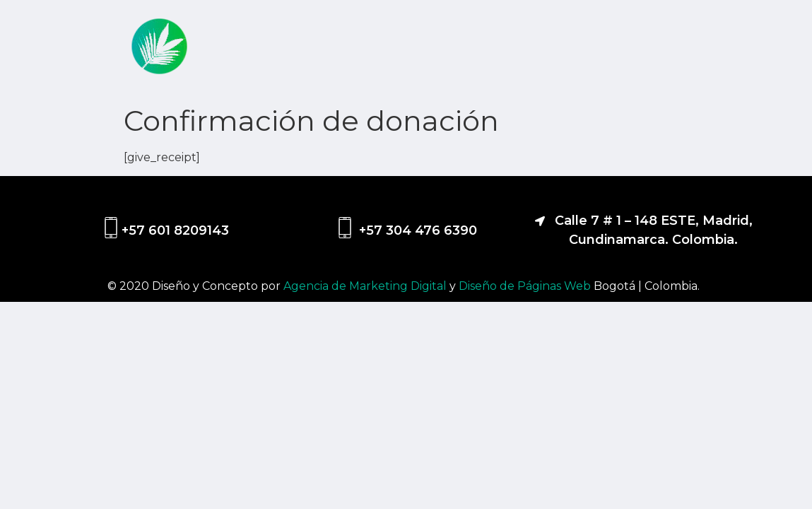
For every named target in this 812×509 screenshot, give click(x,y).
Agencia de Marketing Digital (366, 286)
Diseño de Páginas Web (526, 286)
